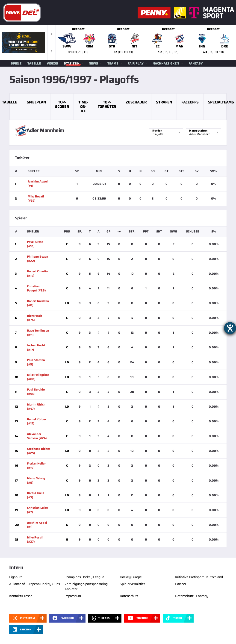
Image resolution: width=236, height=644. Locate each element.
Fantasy (196, 63)
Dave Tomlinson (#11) (38, 333)
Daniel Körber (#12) (37, 421)
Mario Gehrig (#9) (36, 480)
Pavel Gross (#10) (35, 244)
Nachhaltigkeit (166, 63)
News (93, 63)
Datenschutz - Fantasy (192, 596)
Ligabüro (16, 577)
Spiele (16, 63)
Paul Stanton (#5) (36, 362)
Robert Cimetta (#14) (37, 273)
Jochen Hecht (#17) (36, 347)
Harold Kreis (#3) (36, 495)
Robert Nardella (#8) (38, 303)
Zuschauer (136, 102)
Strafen (164, 102)
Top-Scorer (62, 104)
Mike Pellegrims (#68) (38, 377)
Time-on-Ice (83, 107)
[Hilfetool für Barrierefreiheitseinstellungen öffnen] (230, 328)
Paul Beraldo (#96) (36, 392)
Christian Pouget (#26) (36, 288)
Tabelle (34, 63)
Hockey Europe (131, 577)
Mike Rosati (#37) (36, 199)
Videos (52, 63)
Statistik (72, 63)
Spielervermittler (132, 584)
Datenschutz (129, 596)
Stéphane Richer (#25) (38, 451)
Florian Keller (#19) (36, 466)
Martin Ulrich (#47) (36, 407)
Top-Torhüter (107, 104)
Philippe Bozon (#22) (38, 259)
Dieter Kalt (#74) (34, 318)
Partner (181, 584)
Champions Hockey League (84, 577)
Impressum (73, 596)
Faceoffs (190, 102)
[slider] (146, 43)
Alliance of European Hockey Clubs (35, 584)
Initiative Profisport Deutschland (199, 577)
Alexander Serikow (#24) (37, 436)
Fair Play (136, 63)
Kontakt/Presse (21, 596)
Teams (113, 63)
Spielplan (36, 102)
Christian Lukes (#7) (38, 510)
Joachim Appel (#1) (38, 184)
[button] (52, 51)
